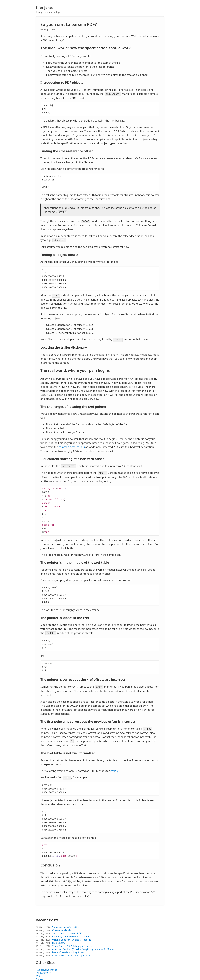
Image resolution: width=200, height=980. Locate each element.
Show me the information (66, 923)
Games (39, 976)
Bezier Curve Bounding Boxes (68, 949)
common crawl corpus (72, 445)
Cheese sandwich (61, 927)
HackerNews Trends (46, 966)
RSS (38, 972)
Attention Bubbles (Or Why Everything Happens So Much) (83, 945)
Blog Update (59, 939)
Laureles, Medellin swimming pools (71, 933)
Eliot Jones (45, 8)
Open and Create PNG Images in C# (71, 952)
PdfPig (114, 767)
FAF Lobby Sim (43, 969)
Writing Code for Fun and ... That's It (71, 936)
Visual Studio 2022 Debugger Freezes (72, 942)
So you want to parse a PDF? (69, 24)
